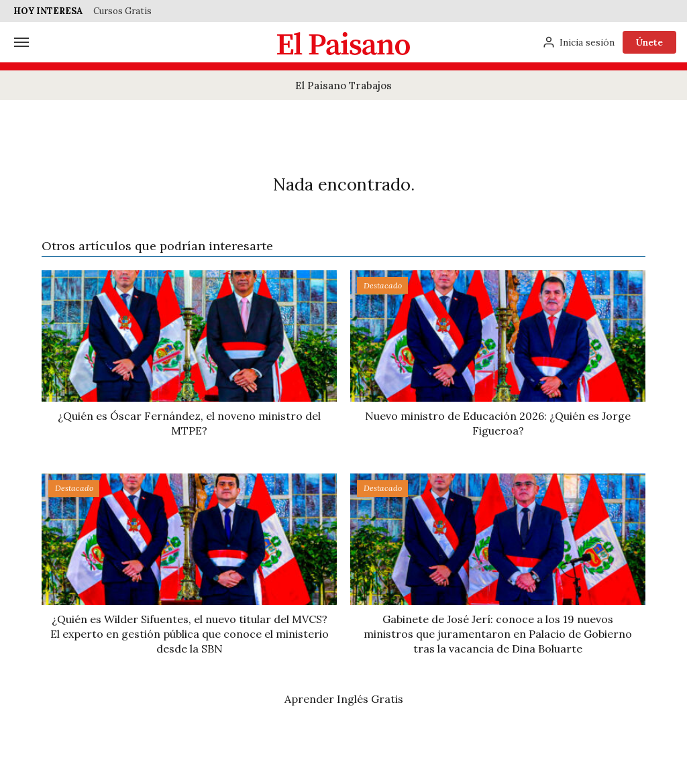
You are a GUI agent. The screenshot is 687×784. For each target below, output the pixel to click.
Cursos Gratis (122, 11)
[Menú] (21, 42)
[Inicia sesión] (578, 42)
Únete (649, 42)
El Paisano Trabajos (343, 86)
